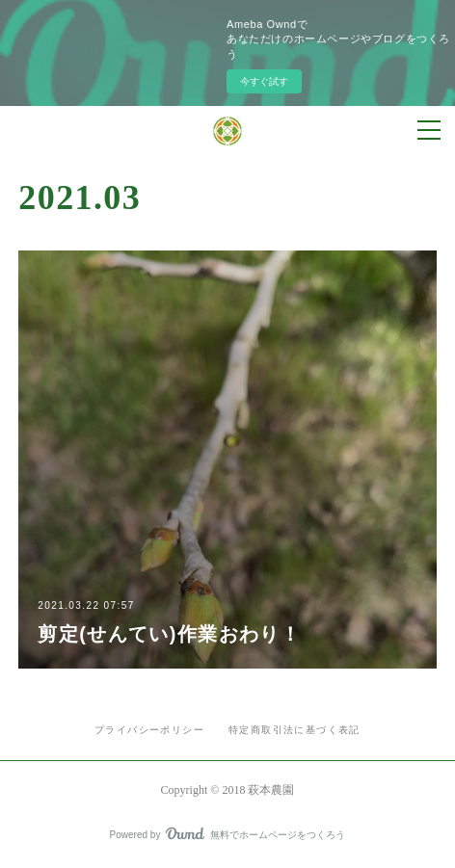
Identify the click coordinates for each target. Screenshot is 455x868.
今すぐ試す (264, 81)
